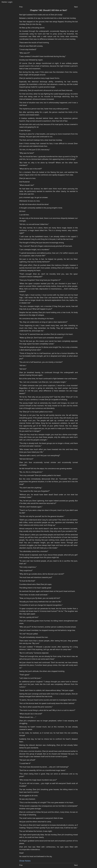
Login (10, 2)
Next (76, 7)
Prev (21, 7)
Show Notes (25, 861)
